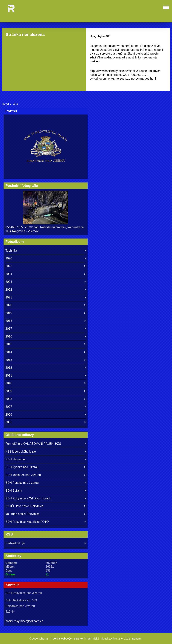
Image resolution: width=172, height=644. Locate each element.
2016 (9, 336)
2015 (9, 344)
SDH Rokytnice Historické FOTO (27, 522)
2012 (9, 368)
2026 (9, 258)
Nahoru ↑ (137, 639)
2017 (9, 329)
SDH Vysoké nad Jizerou (22, 467)
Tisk (95, 639)
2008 (9, 399)
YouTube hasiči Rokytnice (23, 514)
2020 (9, 305)
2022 (9, 290)
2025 (9, 266)
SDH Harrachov (16, 459)
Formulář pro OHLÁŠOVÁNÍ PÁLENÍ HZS (33, 444)
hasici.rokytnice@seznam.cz (24, 621)
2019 (9, 313)
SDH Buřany (14, 491)
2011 (9, 376)
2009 (9, 391)
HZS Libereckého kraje (21, 452)
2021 (9, 297)
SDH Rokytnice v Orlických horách (28, 498)
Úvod (5, 104)
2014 (9, 352)
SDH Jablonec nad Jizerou (23, 475)
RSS (88, 639)
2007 (9, 407)
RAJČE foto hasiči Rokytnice (24, 506)
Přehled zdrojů (15, 543)
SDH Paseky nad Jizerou (22, 483)
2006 (9, 415)
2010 (9, 383)
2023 (9, 282)
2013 (9, 360)
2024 (9, 274)
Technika (11, 251)
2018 (9, 321)
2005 (9, 422)
